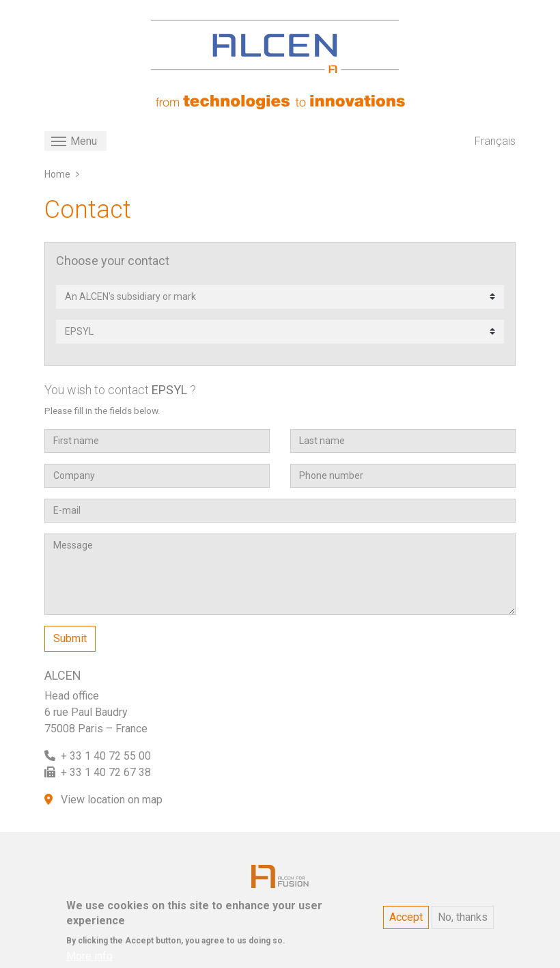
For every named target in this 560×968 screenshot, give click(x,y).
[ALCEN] (275, 46)
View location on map (112, 800)
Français (495, 141)
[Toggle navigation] (75, 141)
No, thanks (463, 924)
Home (57, 174)
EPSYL (169, 390)
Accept (406, 924)
